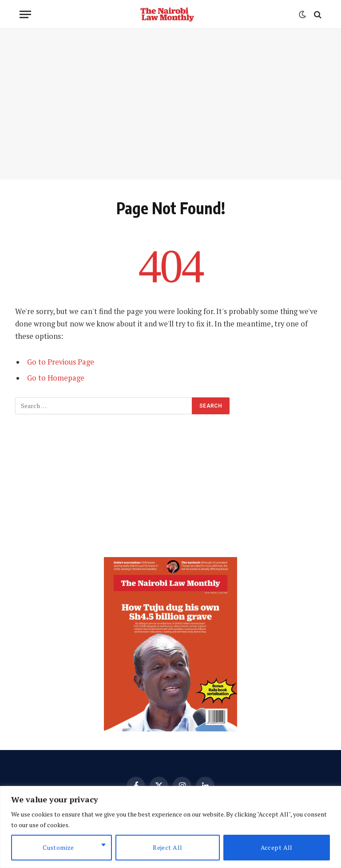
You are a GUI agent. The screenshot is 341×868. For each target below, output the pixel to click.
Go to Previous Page (61, 362)
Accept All (277, 847)
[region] (170, 827)
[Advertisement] (170, 104)
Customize (58, 847)
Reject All (167, 847)
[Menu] (25, 14)
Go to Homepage (56, 378)
